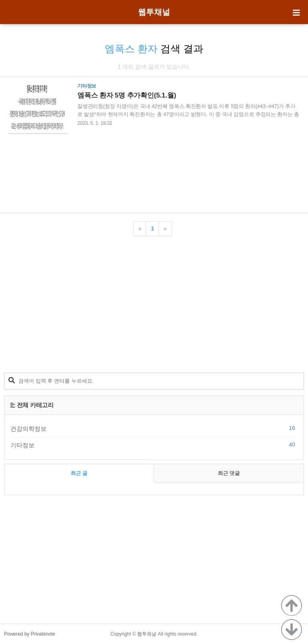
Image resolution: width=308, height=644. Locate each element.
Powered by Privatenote (29, 634)
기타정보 (154, 445)
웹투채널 (154, 12)
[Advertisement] (154, 172)
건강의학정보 (154, 428)
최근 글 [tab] (79, 473)
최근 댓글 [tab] (229, 473)
